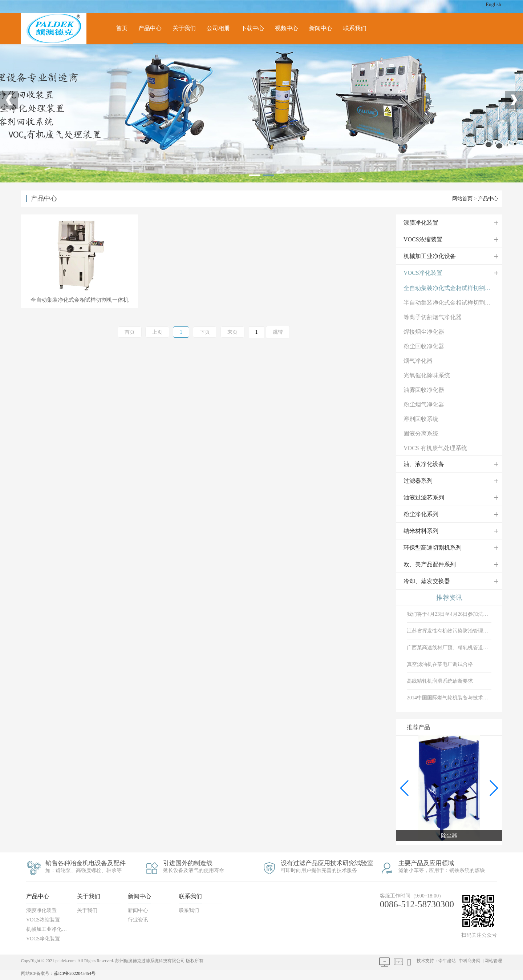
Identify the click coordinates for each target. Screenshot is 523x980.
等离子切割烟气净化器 (433, 317)
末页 (232, 332)
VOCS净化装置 (423, 273)
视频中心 (287, 28)
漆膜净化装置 (421, 223)
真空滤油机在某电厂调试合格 (440, 664)
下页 (205, 332)
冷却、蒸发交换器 (427, 581)
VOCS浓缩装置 (423, 239)
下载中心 (252, 28)
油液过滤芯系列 (424, 497)
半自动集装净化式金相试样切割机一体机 (453, 303)
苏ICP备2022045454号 (75, 973)
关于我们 (184, 28)
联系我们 (355, 28)
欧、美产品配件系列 (430, 564)
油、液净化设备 (424, 464)
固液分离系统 (421, 433)
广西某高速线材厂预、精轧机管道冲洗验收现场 (449, 648)
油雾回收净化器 (424, 390)
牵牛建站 (447, 961)
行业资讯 (138, 920)
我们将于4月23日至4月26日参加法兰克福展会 (449, 614)
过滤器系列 (418, 481)
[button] (493, 788)
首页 (122, 28)
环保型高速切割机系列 (433, 548)
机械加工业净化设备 (430, 256)
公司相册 (218, 28)
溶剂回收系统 (421, 419)
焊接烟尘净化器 (424, 332)
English (493, 5)
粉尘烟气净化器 (424, 404)
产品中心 (150, 28)
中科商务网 (470, 961)
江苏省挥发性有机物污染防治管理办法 (449, 631)
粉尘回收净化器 (424, 346)
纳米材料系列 (421, 531)
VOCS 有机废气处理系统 (435, 448)
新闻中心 (321, 28)
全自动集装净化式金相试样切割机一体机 (453, 288)
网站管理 (493, 961)
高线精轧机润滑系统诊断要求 (440, 681)
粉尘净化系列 (421, 514)
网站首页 (462, 199)
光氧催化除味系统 (427, 375)
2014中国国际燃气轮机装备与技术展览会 (449, 698)
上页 (157, 332)
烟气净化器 (418, 361)
